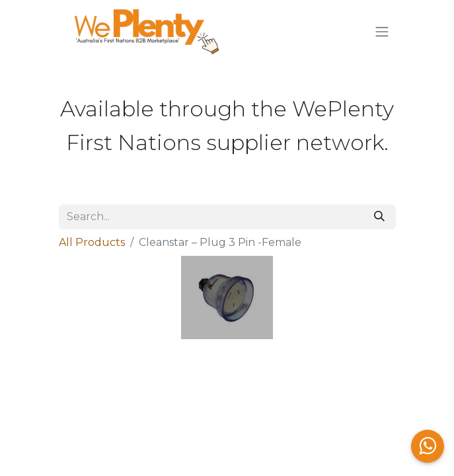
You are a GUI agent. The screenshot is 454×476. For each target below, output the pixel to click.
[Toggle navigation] (382, 32)
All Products (92, 242)
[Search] (379, 217)
